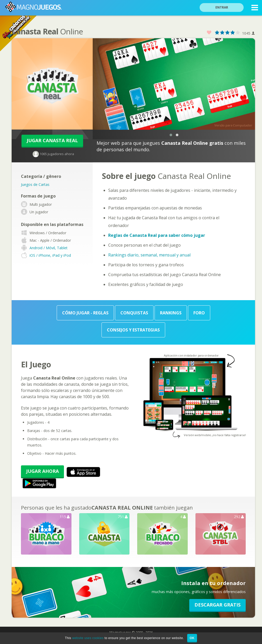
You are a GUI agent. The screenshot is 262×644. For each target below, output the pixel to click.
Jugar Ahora (42, 471)
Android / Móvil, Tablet (49, 248)
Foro (199, 313)
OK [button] (192, 638)
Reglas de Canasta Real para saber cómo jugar (157, 235)
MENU (255, 8)
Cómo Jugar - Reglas (85, 313)
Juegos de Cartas (35, 184)
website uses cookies (88, 638)
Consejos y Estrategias (133, 330)
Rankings (171, 313)
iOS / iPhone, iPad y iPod (50, 255)
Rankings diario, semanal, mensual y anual (149, 255)
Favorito (209, 33)
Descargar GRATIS (217, 605)
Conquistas (134, 313)
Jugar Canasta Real (52, 140)
